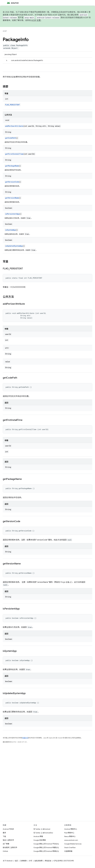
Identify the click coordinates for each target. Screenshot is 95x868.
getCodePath (11, 138)
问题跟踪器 (68, 851)
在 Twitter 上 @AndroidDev (43, 833)
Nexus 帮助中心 (70, 836)
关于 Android (8, 861)
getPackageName (12, 166)
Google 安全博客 (40, 840)
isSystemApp (11, 230)
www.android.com (71, 840)
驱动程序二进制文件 (10, 847)
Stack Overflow (70, 847)
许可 (31, 861)
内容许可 (25, 738)
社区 (16, 861)
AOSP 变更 (36, 20)
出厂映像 (6, 844)
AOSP (5, 31)
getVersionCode (12, 182)
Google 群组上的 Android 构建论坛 (46, 847)
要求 (4, 833)
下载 (4, 836)
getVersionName (12, 198)
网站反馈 (48, 861)
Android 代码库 (8, 829)
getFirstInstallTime (14, 154)
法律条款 (23, 861)
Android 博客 (38, 836)
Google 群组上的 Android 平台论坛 (46, 844)
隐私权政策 (39, 861)
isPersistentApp (12, 214)
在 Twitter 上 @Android (42, 829)
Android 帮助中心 (71, 829)
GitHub (5, 851)
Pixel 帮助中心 (69, 833)
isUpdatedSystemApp (14, 246)
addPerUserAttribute (14, 126)
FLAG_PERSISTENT (13, 105)
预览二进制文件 (8, 840)
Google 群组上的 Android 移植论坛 (46, 851)
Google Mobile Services (73, 844)
